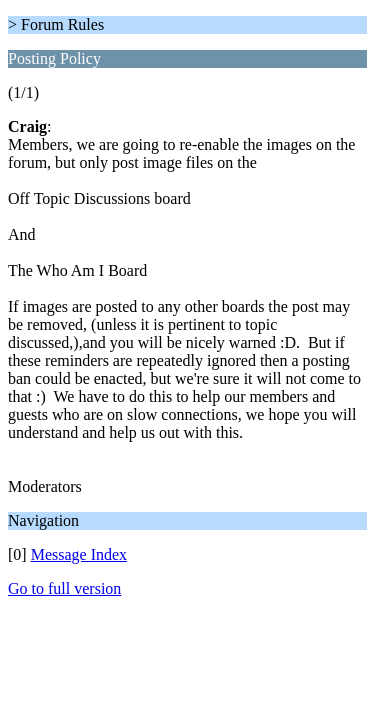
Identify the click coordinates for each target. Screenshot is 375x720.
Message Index (79, 554)
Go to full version (64, 588)
